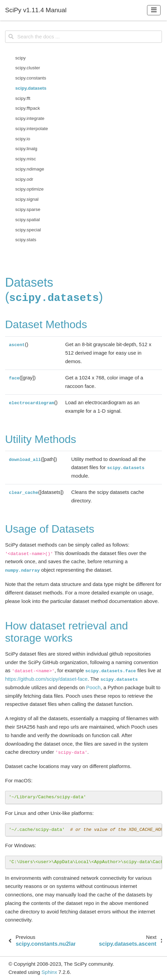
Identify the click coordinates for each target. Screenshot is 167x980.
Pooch (93, 687)
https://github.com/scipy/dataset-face (46, 679)
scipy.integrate (30, 118)
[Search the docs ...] (83, 37)
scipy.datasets (31, 88)
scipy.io (23, 139)
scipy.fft (23, 98)
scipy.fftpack (28, 108)
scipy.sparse (28, 209)
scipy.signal (27, 199)
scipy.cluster (28, 68)
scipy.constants (31, 78)
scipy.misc (26, 159)
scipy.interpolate (32, 129)
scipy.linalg (26, 149)
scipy (20, 58)
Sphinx (49, 972)
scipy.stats (26, 240)
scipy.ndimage (30, 169)
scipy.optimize (29, 189)
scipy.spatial (28, 220)
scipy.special (28, 230)
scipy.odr (24, 179)
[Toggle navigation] (154, 10)
